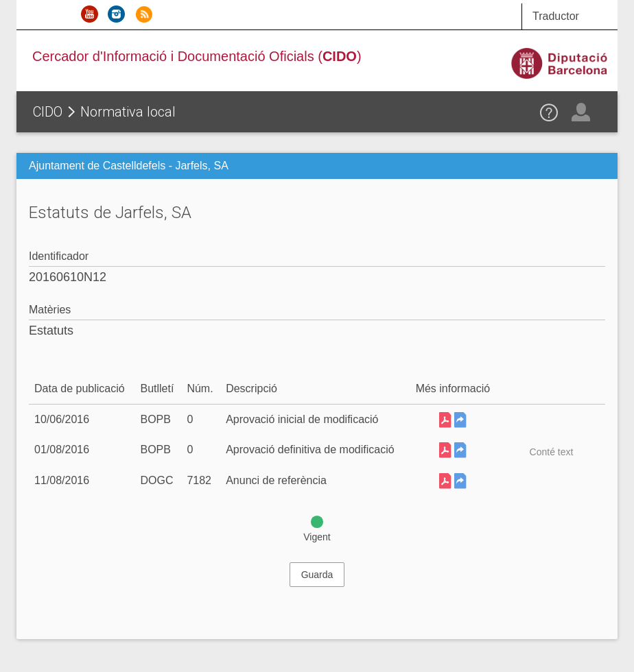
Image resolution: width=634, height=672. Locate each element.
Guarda (317, 575)
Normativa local (128, 112)
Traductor (556, 16)
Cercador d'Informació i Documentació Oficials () (197, 56)
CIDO (48, 112)
